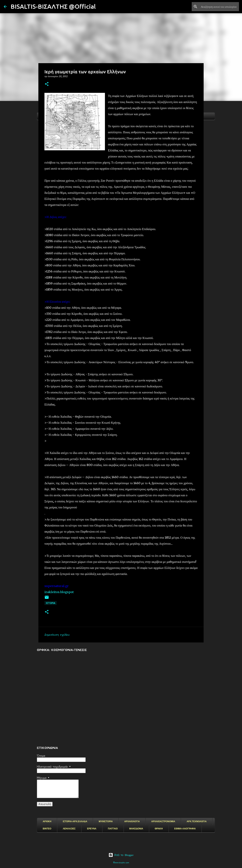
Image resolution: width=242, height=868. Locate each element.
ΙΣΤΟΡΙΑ (51, 603)
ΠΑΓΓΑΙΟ (113, 829)
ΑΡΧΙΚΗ (47, 821)
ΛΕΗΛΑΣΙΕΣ (69, 829)
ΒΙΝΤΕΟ (47, 829)
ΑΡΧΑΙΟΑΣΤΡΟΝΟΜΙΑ (163, 821)
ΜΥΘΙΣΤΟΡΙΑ (106, 821)
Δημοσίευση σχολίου (57, 635)
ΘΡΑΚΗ (159, 829)
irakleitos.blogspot (59, 592)
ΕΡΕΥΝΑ (92, 829)
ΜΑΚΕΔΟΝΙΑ (136, 829)
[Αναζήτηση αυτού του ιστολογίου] (219, 7)
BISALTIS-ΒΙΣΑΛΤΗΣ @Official (53, 6)
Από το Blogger (121, 855)
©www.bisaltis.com (121, 863)
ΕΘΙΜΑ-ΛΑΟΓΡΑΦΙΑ (185, 829)
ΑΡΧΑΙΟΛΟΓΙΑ (132, 821)
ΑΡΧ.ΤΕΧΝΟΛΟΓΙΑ (197, 821)
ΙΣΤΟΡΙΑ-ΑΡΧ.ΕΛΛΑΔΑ (75, 821)
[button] (47, 84)
